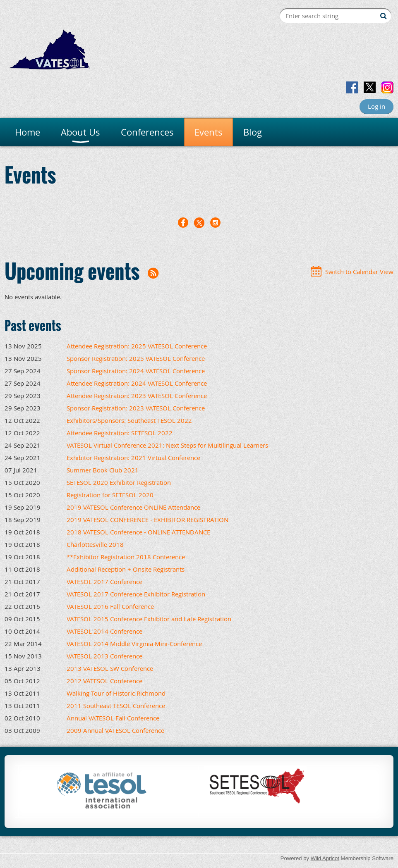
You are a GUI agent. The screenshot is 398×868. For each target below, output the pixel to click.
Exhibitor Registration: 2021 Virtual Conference (133, 458)
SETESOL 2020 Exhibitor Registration (119, 482)
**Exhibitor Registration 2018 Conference (126, 557)
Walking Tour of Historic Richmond (116, 693)
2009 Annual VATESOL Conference (115, 730)
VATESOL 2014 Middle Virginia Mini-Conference (134, 644)
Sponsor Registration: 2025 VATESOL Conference (136, 358)
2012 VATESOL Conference (104, 681)
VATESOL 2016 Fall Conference (110, 606)
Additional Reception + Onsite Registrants (126, 569)
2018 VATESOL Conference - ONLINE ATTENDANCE (138, 532)
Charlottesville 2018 (95, 544)
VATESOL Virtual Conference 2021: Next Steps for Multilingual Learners (167, 445)
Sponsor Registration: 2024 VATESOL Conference (136, 371)
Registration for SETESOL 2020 (110, 495)
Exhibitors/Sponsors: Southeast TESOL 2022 (129, 420)
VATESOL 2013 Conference (104, 656)
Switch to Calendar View (359, 272)
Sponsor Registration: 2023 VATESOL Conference (136, 408)
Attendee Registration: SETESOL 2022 (120, 433)
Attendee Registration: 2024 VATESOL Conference (137, 383)
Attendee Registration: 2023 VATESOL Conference (137, 396)
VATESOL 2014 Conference (104, 631)
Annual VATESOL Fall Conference (113, 718)
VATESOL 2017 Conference (104, 582)
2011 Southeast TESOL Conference (116, 706)
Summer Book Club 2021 (103, 470)
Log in (376, 106)
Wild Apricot (325, 858)
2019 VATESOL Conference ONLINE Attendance (133, 507)
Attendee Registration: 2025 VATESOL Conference (137, 346)
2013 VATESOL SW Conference (110, 668)
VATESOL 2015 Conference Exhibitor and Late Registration (149, 619)
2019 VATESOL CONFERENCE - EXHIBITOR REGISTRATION (147, 520)
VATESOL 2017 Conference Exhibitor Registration (136, 594)
